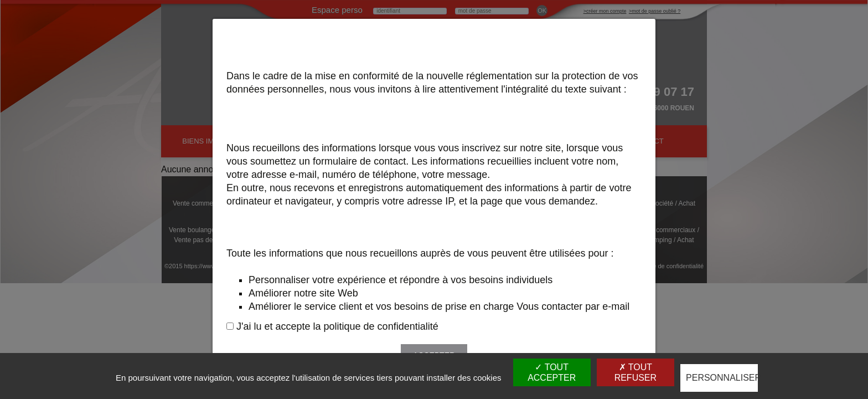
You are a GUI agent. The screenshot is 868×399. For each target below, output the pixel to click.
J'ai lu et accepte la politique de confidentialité (337, 326)
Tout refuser (635, 372)
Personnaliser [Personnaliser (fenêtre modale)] (722, 378)
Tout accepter (552, 372)
